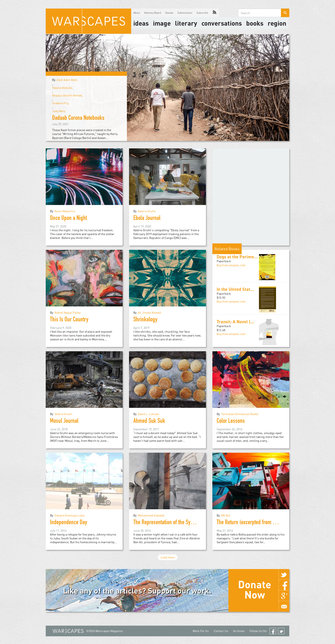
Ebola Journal (147, 219)
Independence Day (69, 523)
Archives (239, 631)
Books (255, 23)
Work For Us (201, 631)
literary (186, 23)
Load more (168, 557)
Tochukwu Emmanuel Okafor (240, 414)
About (137, 13)
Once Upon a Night (68, 219)
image (162, 23)
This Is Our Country (69, 320)
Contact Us (221, 631)
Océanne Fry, (61, 103)
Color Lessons (231, 422)
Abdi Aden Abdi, (67, 80)
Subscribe (202, 13)
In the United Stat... (235, 289)
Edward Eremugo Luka (69, 515)
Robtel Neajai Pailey (68, 312)
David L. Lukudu (148, 414)
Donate (169, 13)
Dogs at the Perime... (237, 257)
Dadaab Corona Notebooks (78, 119)
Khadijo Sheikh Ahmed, (68, 95)
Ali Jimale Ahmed (149, 312)
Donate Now (255, 589)
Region (277, 23)
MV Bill (226, 515)
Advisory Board (153, 13)
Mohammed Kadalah (151, 515)
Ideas (141, 23)
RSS (215, 13)
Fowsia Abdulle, (62, 88)
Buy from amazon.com (231, 265)
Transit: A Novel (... (235, 322)
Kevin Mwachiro (65, 211)
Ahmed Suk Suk (149, 422)
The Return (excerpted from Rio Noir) (253, 523)
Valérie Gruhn (147, 211)
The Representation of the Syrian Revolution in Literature (190, 523)
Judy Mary (59, 111)
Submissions (185, 13)
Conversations (222, 23)
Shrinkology (145, 320)
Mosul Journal (64, 422)
